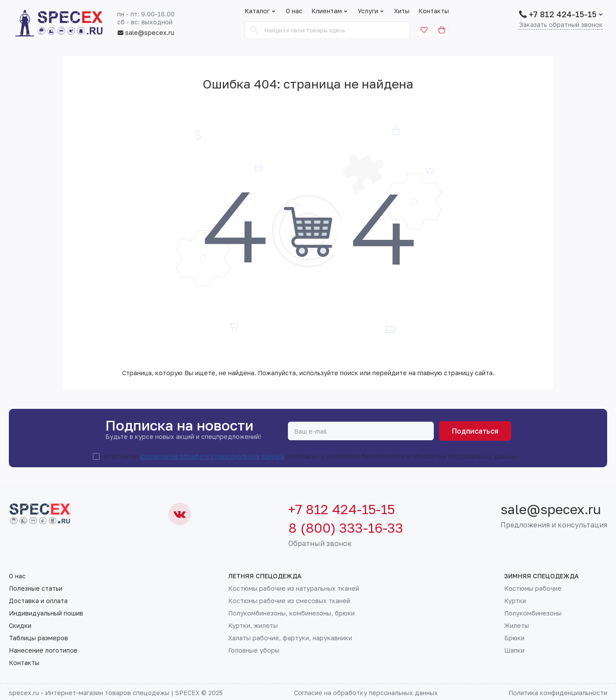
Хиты (402, 11)
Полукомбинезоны (533, 613)
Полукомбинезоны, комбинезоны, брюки (291, 613)
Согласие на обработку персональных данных (212, 456)
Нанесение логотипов (43, 650)
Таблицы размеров (38, 638)
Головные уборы (254, 650)
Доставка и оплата (38, 601)
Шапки (514, 650)
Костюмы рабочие (533, 588)
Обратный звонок (320, 543)
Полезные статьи (36, 588)
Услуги (371, 11)
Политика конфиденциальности (558, 693)
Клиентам (330, 11)
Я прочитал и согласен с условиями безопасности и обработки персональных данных (310, 457)
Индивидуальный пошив (46, 613)
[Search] (254, 30)
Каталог (257, 11)
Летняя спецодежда (265, 576)
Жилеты (517, 626)
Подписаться (475, 431)
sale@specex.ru (146, 33)
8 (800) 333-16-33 (346, 528)
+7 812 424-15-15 (563, 14)
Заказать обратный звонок (561, 25)
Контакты (434, 11)
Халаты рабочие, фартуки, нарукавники (290, 638)
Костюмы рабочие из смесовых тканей (289, 601)
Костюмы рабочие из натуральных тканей (294, 588)
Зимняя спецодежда (541, 576)
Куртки (515, 601)
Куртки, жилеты (253, 626)
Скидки (20, 626)
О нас (294, 11)
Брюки (514, 638)
